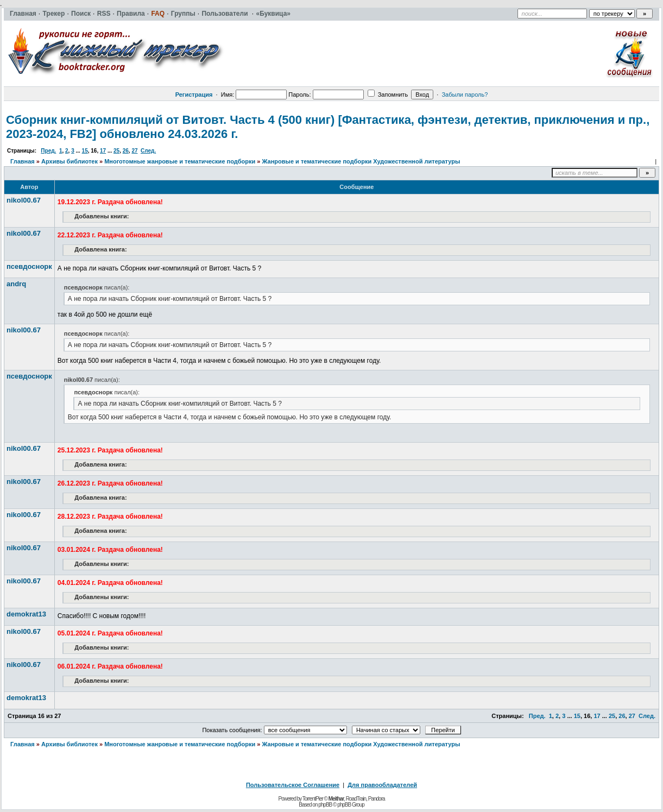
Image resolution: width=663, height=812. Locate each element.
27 (134, 151)
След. (148, 151)
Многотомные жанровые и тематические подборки (180, 161)
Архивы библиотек (70, 161)
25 (116, 151)
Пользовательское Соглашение (293, 785)
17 (103, 151)
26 (126, 151)
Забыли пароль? (465, 95)
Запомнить (388, 95)
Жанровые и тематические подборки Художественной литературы (361, 161)
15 (85, 151)
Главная (23, 161)
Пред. (48, 151)
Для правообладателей (382, 785)
